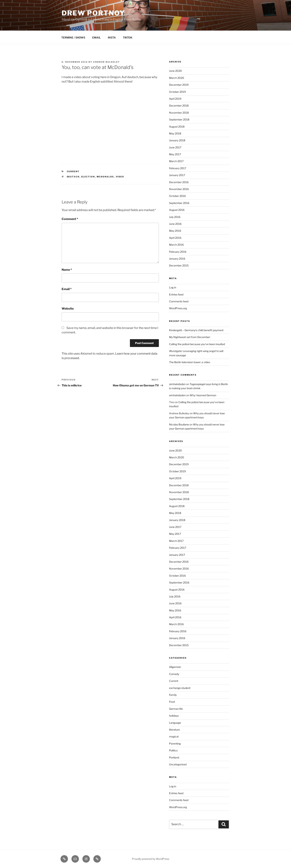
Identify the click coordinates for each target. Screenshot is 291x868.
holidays (174, 716)
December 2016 (179, 182)
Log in (173, 287)
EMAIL (97, 37)
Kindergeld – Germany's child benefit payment (196, 330)
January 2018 (177, 140)
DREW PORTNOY (93, 13)
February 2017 (178, 168)
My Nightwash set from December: (190, 337)
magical (174, 736)
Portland (174, 757)
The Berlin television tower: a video (190, 362)
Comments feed (179, 301)
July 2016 (175, 217)
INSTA (112, 37)
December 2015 (179, 265)
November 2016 (179, 189)
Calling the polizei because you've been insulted (197, 344)
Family (173, 695)
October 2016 (177, 196)
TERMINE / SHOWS (73, 37)
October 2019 (177, 92)
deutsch (73, 177)
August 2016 (177, 210)
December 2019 (179, 85)
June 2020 (175, 71)
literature (174, 730)
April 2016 (175, 238)
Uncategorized (178, 764)
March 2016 (176, 245)
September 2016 (179, 203)
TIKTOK (128, 37)
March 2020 (177, 78)
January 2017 (177, 175)
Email (67, 289)
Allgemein (175, 667)
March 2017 (176, 161)
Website (68, 309)
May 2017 (175, 154)
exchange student (180, 688)
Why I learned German (203, 395)
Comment (70, 219)
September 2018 (179, 119)
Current (73, 171)
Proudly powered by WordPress (151, 859)
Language (175, 723)
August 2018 (177, 127)
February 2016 (178, 252)
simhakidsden (177, 384)
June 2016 (175, 224)
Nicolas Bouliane (179, 424)
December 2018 (179, 106)
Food (172, 702)
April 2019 (175, 99)
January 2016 (177, 259)
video (120, 177)
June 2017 (175, 147)
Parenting (175, 744)
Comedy (174, 674)
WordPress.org (178, 308)
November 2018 (179, 113)
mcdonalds (105, 177)
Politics (173, 750)
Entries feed (176, 294)
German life (176, 709)
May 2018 (175, 133)
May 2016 (175, 231)
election (88, 177)
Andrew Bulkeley (106, 62)
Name (67, 270)
